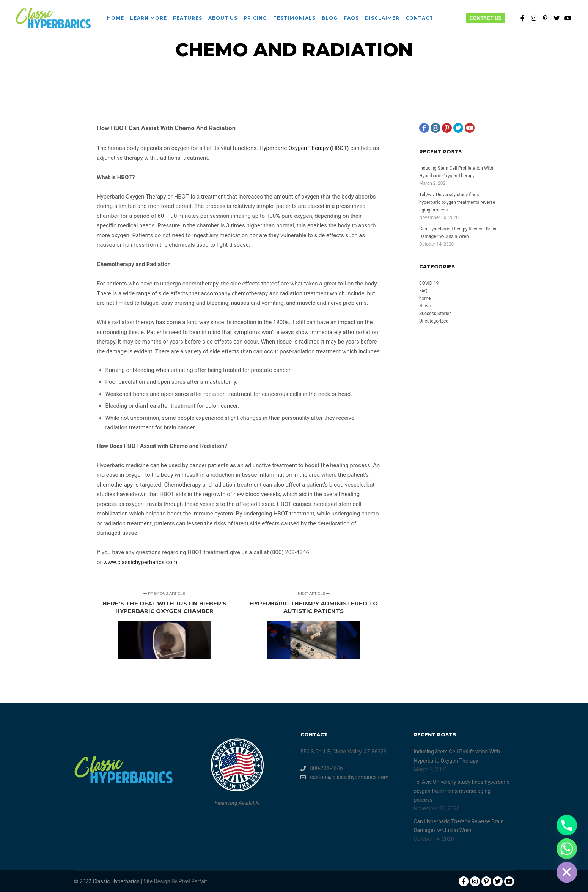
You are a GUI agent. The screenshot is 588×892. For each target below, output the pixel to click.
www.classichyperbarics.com (140, 562)
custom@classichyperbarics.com (344, 777)
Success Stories (435, 314)
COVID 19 (429, 283)
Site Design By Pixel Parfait (175, 881)
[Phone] (567, 825)
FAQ (423, 291)
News (425, 306)
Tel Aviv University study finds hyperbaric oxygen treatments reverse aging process (457, 202)
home (425, 298)
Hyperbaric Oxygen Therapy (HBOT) (304, 148)
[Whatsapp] (567, 849)
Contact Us (486, 18)
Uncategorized (434, 321)
